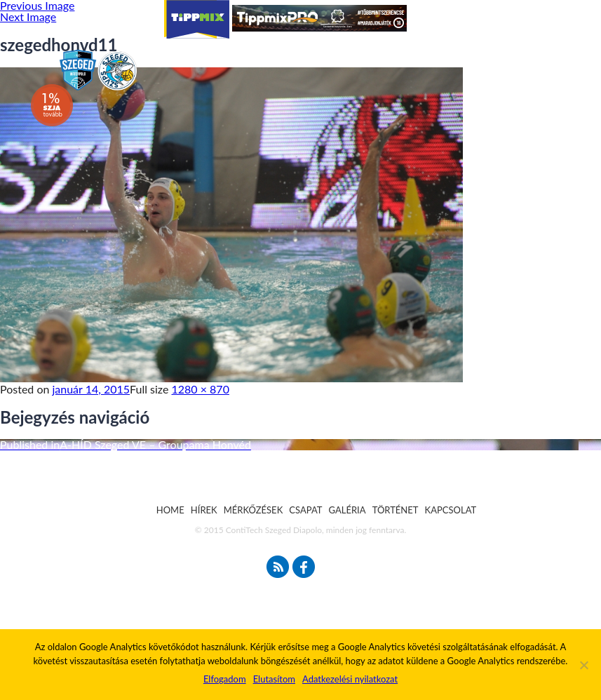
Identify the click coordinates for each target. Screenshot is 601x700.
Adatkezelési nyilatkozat (350, 679)
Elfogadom (225, 679)
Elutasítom (274, 679)
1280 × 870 (201, 389)
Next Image (28, 16)
